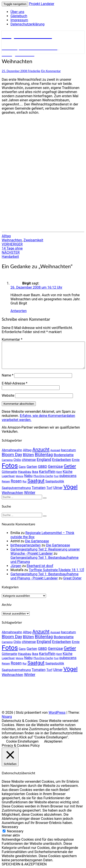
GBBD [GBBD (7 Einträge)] (43, 467)
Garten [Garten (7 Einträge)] (32, 467)
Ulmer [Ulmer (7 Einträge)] (58, 488)
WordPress (57, 713)
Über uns (17, 12)
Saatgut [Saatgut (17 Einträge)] (36, 481)
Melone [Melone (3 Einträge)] (20, 476)
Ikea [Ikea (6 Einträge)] (35, 472)
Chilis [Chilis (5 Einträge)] (17, 460)
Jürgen (16, 566)
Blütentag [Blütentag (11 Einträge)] (44, 455)
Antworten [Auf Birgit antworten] (19, 311)
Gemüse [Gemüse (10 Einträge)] (55, 467)
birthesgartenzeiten (26, 545)
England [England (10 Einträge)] (44, 460)
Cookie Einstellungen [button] (22, 741)
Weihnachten (12, 240)
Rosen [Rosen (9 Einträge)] (16, 481)
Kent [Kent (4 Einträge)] (59, 472)
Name (8, 375)
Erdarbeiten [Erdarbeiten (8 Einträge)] (62, 460)
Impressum (19, 20)
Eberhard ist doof (40, 566)
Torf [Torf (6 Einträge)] (50, 488)
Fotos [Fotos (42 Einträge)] (10, 466)
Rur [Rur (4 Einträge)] (25, 481)
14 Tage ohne (12, 246)
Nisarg (7, 717)
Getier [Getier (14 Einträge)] (70, 466)
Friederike (34, 71)
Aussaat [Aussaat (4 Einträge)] (55, 450)
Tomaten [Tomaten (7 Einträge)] (39, 488)
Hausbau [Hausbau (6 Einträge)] (24, 472)
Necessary (15, 831)
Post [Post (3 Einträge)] (56, 476)
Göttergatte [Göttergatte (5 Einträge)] (9, 472)
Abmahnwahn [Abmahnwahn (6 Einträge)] (12, 450)
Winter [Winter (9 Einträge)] (30, 492)
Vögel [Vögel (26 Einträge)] (70, 487)
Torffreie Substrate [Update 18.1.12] (56, 570)
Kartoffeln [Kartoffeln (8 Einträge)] (47, 472)
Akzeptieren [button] (53, 741)
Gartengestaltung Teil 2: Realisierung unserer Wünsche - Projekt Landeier (45, 551)
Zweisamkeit (33, 240)
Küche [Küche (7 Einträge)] (68, 472)
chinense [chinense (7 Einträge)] (29, 460)
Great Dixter (72, 578)
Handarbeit (11, 255)
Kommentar (12, 339)
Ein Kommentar (51, 71)
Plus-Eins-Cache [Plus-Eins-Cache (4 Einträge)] (43, 476)
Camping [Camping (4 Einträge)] (7, 460)
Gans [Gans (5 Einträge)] (22, 467)
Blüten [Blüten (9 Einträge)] (28, 455)
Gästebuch (19, 16)
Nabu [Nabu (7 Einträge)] (28, 476)
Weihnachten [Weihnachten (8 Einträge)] (12, 493)
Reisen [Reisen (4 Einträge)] (6, 481)
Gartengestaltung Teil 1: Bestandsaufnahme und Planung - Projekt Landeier (45, 576)
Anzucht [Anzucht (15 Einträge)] (41, 450)
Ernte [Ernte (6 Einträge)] (76, 460)
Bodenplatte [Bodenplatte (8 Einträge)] (64, 455)
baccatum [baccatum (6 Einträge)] (69, 450)
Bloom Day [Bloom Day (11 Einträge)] (12, 455)
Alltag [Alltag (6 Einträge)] (27, 450)
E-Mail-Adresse (15, 383)
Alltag (6, 236)
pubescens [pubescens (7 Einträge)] (68, 476)
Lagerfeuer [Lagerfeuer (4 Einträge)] (8, 476)
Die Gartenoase (37, 541)
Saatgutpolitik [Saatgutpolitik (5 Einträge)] (55, 481)
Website (8, 395)
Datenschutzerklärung (28, 24)
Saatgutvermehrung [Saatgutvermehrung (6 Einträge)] (16, 488)
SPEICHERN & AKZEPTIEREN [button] (24, 864)
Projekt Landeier (42, 4)
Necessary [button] (10, 827)
